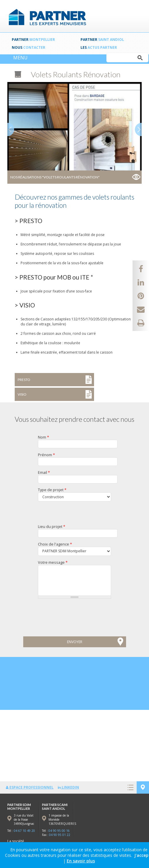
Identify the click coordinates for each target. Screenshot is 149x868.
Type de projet (52, 490)
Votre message (53, 562)
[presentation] (46, 621)
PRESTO (24, 380)
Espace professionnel (30, 787)
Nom (43, 437)
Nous (29, 47)
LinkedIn (68, 787)
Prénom (46, 455)
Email (44, 472)
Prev (11, 129)
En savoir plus (81, 861)
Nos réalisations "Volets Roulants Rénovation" (55, 177)
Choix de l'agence (55, 544)
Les (99, 47)
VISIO (22, 394)
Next (138, 129)
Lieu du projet (52, 526)
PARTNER (33, 40)
